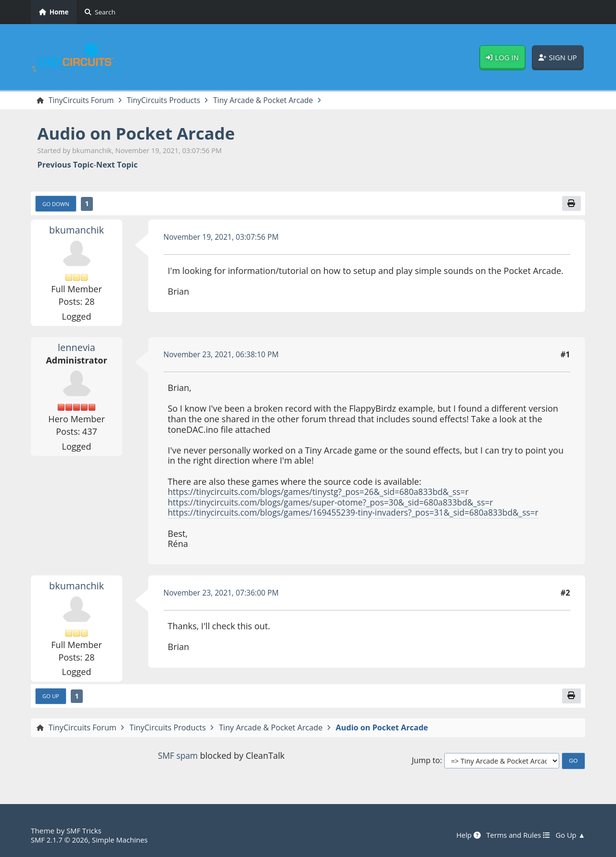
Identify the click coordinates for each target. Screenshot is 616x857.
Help (465, 835)
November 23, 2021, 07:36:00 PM (224, 594)
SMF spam (178, 757)
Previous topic (66, 165)
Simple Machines (123, 840)
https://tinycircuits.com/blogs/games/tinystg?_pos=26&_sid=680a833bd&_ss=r (324, 493)
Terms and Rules (516, 835)
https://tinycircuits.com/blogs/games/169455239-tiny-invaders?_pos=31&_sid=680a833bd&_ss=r (361, 513)
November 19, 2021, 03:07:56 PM (224, 238)
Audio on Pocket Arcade (140, 134)
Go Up (51, 698)
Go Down (57, 205)
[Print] (571, 204)
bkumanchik (77, 231)
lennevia (77, 348)
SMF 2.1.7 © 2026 (61, 840)
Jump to (426, 762)
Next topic (117, 165)
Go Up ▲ (570, 835)
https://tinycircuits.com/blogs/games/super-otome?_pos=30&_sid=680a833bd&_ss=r (337, 503)
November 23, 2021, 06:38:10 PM (224, 355)
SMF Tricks (84, 831)
